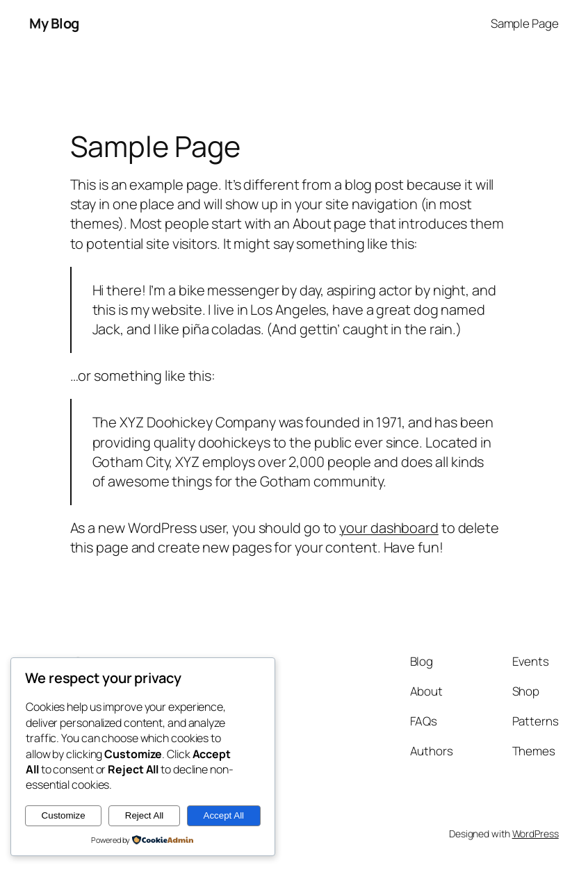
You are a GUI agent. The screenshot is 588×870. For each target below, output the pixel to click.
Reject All (145, 815)
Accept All (224, 815)
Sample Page (525, 23)
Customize (64, 815)
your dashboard (389, 528)
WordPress (536, 834)
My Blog (54, 23)
